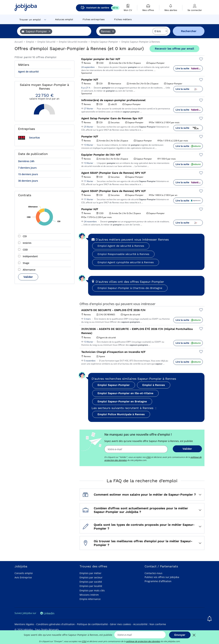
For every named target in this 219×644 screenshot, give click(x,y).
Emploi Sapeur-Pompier (114, 385)
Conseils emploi (24, 573)
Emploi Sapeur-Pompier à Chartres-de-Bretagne (130, 288)
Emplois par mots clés (92, 590)
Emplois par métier (91, 573)
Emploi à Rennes (154, 385)
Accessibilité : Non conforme (150, 624)
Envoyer (180, 635)
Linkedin (47, 613)
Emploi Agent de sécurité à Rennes (121, 246)
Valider (28, 277)
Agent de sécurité (28, 72)
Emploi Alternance (90, 599)
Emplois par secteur (91, 577)
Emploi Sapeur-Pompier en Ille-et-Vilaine (125, 393)
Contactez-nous (153, 573)
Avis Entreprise (23, 577)
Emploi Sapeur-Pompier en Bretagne (122, 401)
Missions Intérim (89, 595)
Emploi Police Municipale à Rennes (121, 414)
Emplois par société (91, 582)
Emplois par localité (91, 586)
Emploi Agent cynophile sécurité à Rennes (126, 262)
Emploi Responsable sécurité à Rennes (123, 254)
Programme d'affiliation (158, 581)
